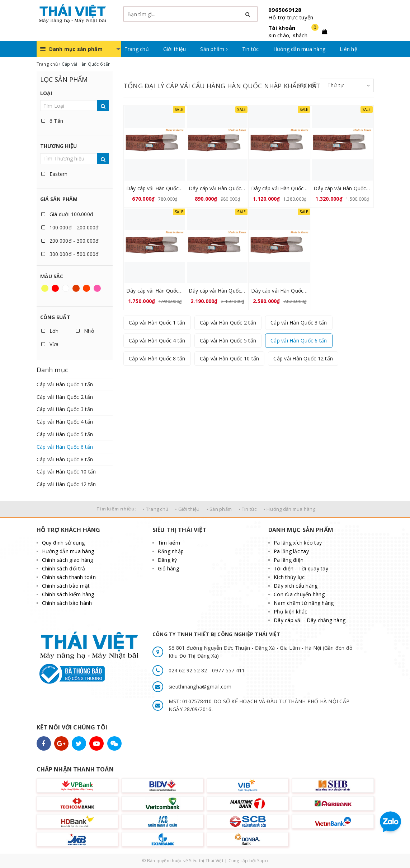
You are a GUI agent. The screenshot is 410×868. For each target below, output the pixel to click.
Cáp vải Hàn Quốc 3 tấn (65, 409)
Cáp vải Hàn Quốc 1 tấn (65, 384)
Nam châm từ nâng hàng (304, 603)
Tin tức (251, 49)
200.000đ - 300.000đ (70, 241)
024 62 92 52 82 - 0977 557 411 (207, 670)
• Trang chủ (155, 509)
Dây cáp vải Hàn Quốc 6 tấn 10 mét (217, 291)
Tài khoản (282, 28)
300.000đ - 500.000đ (70, 254)
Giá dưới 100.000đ (67, 214)
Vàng (45, 288)
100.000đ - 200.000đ (70, 227)
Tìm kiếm (169, 543)
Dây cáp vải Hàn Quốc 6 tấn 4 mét (217, 188)
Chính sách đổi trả (64, 568)
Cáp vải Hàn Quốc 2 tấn (65, 397)
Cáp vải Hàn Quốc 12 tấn (66, 484)
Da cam (86, 288)
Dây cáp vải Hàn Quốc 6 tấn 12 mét (280, 291)
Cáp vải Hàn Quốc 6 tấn (65, 447)
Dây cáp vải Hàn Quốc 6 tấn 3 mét (155, 188)
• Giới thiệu (187, 509)
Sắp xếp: (308, 85)
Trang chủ (137, 49)
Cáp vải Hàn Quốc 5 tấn (65, 434)
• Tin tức (248, 509)
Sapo (263, 861)
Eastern (55, 174)
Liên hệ (348, 49)
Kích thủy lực (289, 577)
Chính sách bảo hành (67, 603)
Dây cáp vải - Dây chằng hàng (310, 620)
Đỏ (55, 288)
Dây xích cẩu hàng (296, 586)
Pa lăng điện (289, 560)
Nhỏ (85, 331)
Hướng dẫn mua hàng (300, 49)
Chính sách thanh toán (69, 577)
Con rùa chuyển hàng (299, 594)
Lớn (50, 331)
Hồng (97, 288)
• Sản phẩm (219, 509)
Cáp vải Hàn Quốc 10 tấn (66, 472)
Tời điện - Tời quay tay (301, 568)
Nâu (76, 288)
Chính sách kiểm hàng (68, 594)
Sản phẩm (214, 49)
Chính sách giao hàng (68, 560)
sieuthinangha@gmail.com (200, 687)
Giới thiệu (175, 49)
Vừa (50, 344)
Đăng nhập (171, 551)
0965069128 (285, 10)
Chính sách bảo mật (66, 586)
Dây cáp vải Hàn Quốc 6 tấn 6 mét (342, 188)
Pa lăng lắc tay (291, 551)
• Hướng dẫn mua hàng (289, 509)
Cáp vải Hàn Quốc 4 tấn (65, 422)
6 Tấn (52, 121)
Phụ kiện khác (290, 612)
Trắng (66, 288)
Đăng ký (168, 560)
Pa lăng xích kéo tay (298, 543)
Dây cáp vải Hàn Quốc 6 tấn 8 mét (155, 291)
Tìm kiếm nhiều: (116, 509)
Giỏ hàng (168, 568)
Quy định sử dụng (63, 543)
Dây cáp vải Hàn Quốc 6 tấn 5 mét (280, 188)
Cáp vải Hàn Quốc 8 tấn (65, 459)
